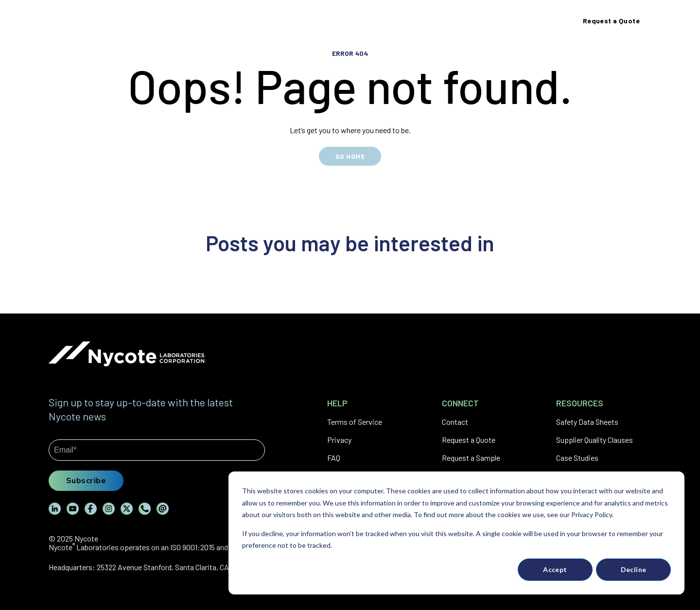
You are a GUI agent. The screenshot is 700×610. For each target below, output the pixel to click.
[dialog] (456, 533)
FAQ (334, 458)
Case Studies (577, 458)
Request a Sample (471, 458)
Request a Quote (469, 440)
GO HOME (350, 156)
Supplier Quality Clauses (595, 440)
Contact (455, 422)
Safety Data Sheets (587, 422)
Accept (555, 569)
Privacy (339, 440)
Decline (634, 569)
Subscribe (86, 480)
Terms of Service (355, 422)
